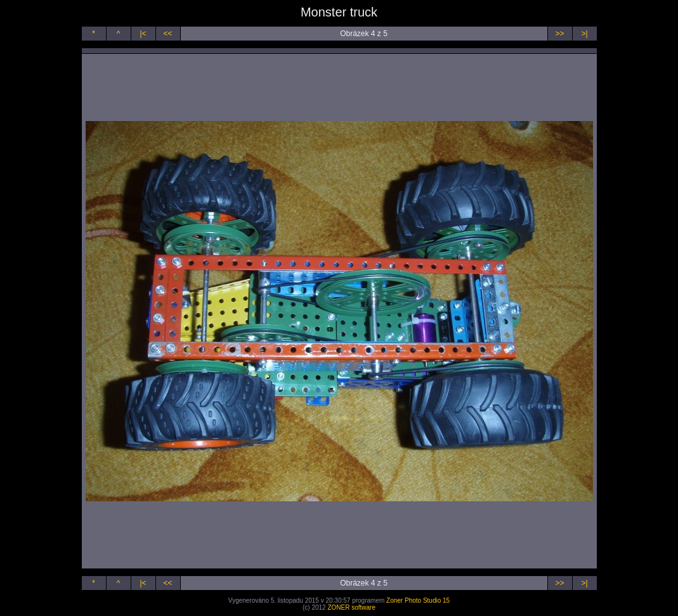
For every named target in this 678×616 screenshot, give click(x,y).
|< (143, 34)
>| (584, 34)
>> (559, 34)
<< (167, 34)
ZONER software (351, 607)
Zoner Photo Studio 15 (418, 600)
